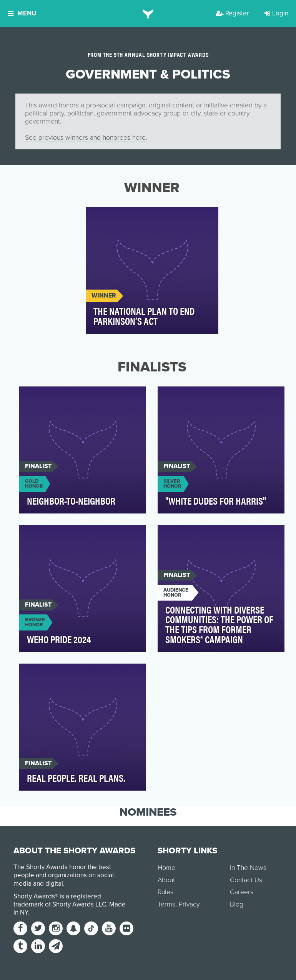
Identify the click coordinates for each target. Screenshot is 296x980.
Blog (237, 904)
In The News (248, 868)
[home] (148, 13)
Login (276, 13)
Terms (166, 904)
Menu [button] (22, 13)
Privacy (189, 904)
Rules (165, 892)
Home (166, 868)
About (166, 880)
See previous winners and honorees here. (86, 138)
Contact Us (246, 880)
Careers (242, 892)
